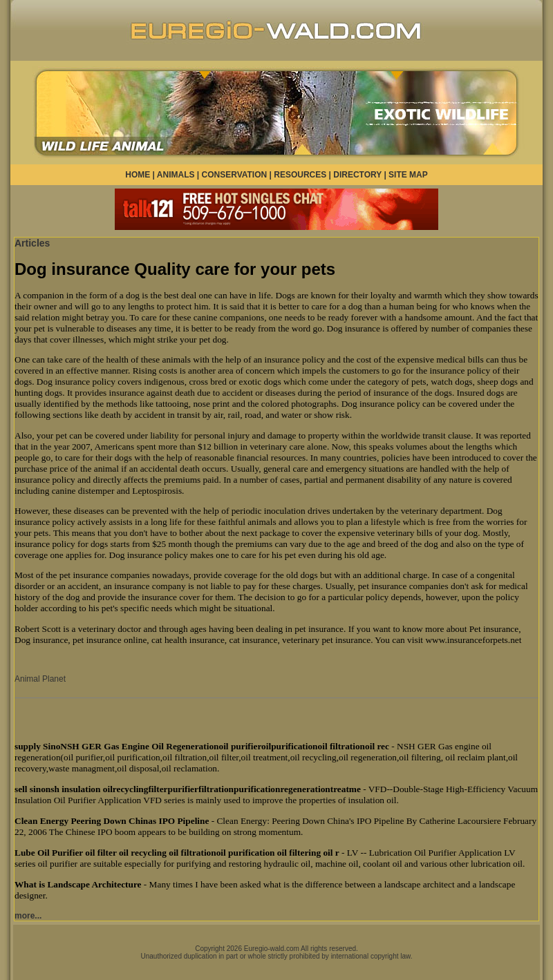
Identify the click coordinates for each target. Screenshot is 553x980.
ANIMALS (176, 175)
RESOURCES (300, 175)
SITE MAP (408, 175)
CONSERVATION (235, 175)
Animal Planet (40, 679)
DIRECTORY (357, 175)
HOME (138, 175)
